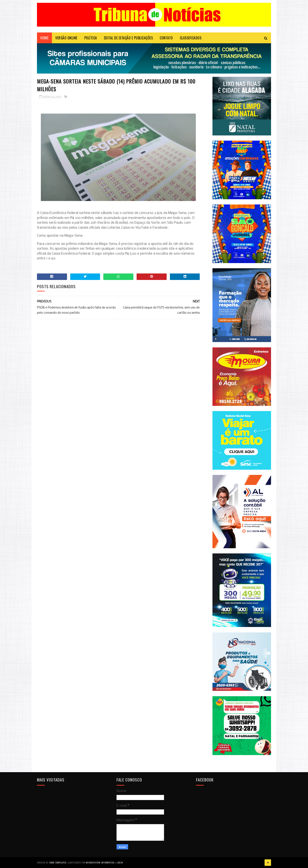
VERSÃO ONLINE (66, 38)
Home (44, 38)
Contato (166, 38)
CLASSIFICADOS (191, 38)
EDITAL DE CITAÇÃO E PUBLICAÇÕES (128, 38)
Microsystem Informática (100, 862)
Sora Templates (58, 862)
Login (120, 862)
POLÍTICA (91, 38)
